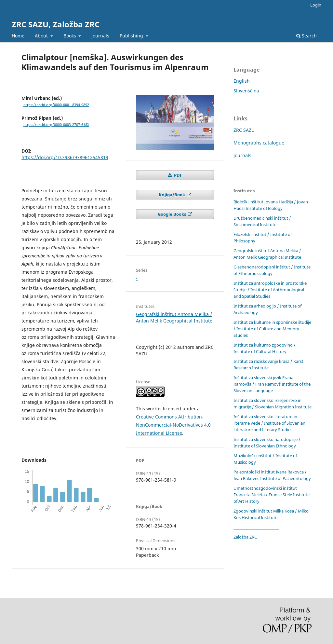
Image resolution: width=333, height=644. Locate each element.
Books (70, 36)
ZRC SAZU (244, 130)
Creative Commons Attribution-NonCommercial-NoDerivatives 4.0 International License (173, 425)
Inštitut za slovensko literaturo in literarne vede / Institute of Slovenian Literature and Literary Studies (269, 423)
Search (306, 36)
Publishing (132, 36)
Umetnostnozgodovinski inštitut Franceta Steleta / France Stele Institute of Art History (272, 495)
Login (316, 5)
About (42, 36)
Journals (100, 36)
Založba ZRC (245, 537)
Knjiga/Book (172, 195)
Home (18, 36)
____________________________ (256, 527)
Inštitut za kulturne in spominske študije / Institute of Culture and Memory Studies (272, 329)
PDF (178, 175)
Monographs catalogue (259, 143)
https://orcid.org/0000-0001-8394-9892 (56, 105)
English (242, 81)
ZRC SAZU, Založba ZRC (56, 24)
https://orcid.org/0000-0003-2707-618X (56, 125)
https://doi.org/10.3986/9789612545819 (65, 157)
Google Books (172, 214)
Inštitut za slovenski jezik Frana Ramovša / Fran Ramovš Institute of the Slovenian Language (272, 384)
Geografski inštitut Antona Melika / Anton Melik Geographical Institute (174, 317)
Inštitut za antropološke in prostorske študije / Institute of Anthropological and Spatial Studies (270, 290)
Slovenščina (246, 91)
